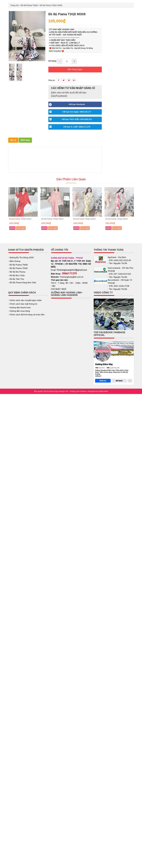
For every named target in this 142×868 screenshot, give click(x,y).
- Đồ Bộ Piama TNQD (18, 265)
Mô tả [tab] (13, 140)
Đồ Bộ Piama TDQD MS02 (52, 221)
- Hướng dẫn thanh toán (20, 308)
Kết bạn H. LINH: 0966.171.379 (69, 126)
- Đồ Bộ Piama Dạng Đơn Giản (22, 283)
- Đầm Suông (14, 261)
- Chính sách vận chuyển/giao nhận (25, 300)
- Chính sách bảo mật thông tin (23, 304)
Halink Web (103, 391)
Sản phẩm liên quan (71, 181)
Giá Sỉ (12, 230)
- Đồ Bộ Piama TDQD (18, 268)
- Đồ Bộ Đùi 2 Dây (16, 275)
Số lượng (52, 61)
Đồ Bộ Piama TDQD (29, 5)
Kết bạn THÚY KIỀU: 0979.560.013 (70, 119)
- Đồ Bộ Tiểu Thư (16, 279)
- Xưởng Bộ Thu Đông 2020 (21, 258)
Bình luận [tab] (25, 140)
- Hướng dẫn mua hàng (19, 311)
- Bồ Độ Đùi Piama (17, 272)
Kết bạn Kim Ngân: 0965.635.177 (70, 111)
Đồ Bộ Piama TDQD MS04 (117, 221)
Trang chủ (15, 5)
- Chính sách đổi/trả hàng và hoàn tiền (26, 315)
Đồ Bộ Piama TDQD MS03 (84, 221)
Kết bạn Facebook (67, 104)
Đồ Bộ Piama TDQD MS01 (20, 221)
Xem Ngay (21, 230)
